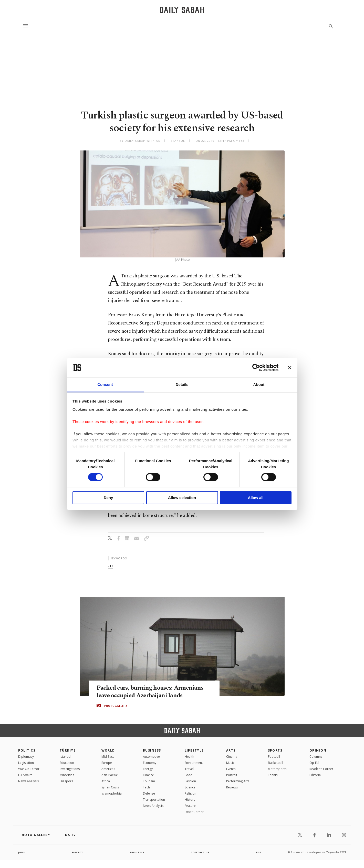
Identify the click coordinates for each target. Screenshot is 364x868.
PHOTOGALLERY (116, 706)
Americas (108, 769)
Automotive (151, 757)
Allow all (256, 498)
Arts (231, 750)
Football (274, 757)
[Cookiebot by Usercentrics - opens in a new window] (256, 368)
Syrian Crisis (110, 787)
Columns (316, 757)
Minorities (67, 775)
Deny (108, 498)
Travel (189, 769)
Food (189, 775)
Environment (194, 763)
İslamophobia (112, 793)
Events (231, 769)
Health (189, 757)
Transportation (154, 800)
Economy (150, 763)
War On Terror (29, 769)
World (108, 750)
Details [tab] (182, 384)
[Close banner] (290, 368)
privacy (77, 852)
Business (152, 750)
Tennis (273, 775)
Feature (190, 806)
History (190, 800)
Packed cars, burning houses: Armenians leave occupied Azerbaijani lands (152, 692)
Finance (148, 775)
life (111, 566)
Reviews (232, 787)
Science (190, 787)
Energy (148, 769)
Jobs (22, 852)
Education (67, 763)
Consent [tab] (105, 384)
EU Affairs (25, 775)
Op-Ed (314, 763)
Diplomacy (26, 757)
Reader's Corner (321, 769)
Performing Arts (238, 781)
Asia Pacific (110, 775)
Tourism (149, 781)
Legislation (26, 763)
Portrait (232, 775)
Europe (107, 763)
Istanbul (65, 757)
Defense (149, 793)
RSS (259, 852)
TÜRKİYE (68, 750)
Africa (106, 781)
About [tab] (259, 384)
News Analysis (28, 781)
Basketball (275, 763)
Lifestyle (194, 750)
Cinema (232, 757)
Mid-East (108, 757)
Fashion (190, 781)
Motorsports (277, 769)
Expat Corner (194, 812)
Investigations (70, 769)
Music (230, 763)
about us (137, 852)
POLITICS (27, 750)
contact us (200, 852)
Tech (146, 787)
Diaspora (66, 781)
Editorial (315, 775)
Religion (190, 793)
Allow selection (182, 498)
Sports (275, 750)
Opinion (318, 750)
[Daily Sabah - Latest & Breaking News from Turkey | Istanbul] (182, 10)
